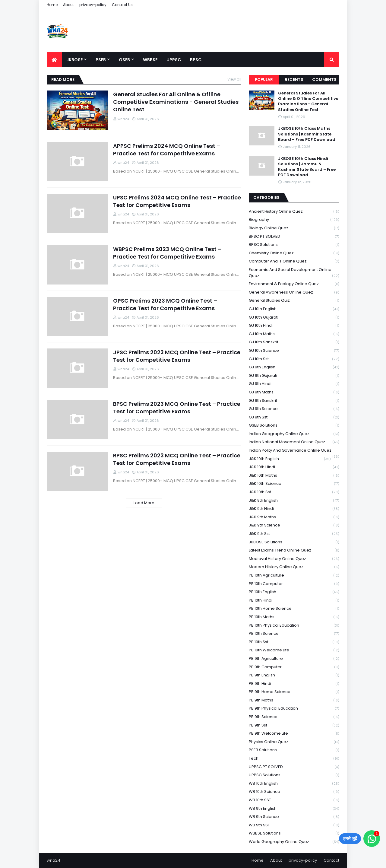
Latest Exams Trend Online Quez (294, 550)
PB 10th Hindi (294, 601)
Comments (324, 79)
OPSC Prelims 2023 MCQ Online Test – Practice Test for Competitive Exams (165, 304)
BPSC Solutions (294, 245)
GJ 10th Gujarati (294, 318)
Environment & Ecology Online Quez (294, 284)
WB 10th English (294, 784)
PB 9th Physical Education (294, 709)
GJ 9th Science (294, 409)
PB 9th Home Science (294, 692)
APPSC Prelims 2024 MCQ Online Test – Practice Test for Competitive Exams (167, 150)
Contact (331, 860)
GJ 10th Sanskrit (294, 342)
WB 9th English (294, 809)
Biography (294, 220)
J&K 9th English (294, 501)
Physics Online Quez (294, 742)
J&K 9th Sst (294, 534)
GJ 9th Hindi (294, 384)
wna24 (54, 860)
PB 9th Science (294, 717)
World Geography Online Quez (294, 842)
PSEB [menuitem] (101, 60)
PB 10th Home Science (294, 609)
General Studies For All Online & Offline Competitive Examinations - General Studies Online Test (176, 102)
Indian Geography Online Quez (294, 434)
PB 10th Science (294, 634)
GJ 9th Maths (294, 392)
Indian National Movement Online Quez (294, 442)
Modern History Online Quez (294, 567)
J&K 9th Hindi (294, 509)
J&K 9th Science (294, 525)
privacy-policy (93, 5)
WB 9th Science (294, 817)
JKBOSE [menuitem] (74, 60)
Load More (144, 503)
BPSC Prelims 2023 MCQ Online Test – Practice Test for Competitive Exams (177, 408)
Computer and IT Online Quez (294, 261)
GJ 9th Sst (294, 417)
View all (234, 79)
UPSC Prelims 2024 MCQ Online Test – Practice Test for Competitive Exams (177, 201)
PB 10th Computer (294, 584)
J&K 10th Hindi (294, 467)
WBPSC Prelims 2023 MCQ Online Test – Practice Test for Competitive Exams (167, 253)
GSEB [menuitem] (124, 60)
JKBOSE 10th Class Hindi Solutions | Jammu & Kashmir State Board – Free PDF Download (307, 167)
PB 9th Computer (294, 667)
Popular (264, 79)
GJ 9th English (294, 367)
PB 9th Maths (294, 700)
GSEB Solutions (294, 426)
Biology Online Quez (294, 228)
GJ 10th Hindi (294, 326)
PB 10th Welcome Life (294, 650)
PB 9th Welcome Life (294, 734)
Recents (294, 79)
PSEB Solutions (294, 750)
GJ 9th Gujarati (294, 376)
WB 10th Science (294, 792)
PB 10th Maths (294, 617)
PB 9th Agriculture (294, 659)
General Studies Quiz (294, 301)
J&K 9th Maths (294, 517)
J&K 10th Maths (294, 476)
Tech (294, 759)
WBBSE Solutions (294, 833)
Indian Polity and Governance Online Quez (294, 451)
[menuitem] (54, 60)
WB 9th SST (294, 825)
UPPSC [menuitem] (174, 60)
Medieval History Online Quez (294, 559)
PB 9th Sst (294, 725)
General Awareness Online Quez (294, 293)
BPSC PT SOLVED (294, 237)
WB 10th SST (294, 800)
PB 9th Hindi (294, 684)
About (68, 5)
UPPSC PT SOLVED (294, 767)
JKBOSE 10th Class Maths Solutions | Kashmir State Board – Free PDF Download (307, 134)
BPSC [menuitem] (196, 60)
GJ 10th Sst (294, 359)
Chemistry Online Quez (294, 253)
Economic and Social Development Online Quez (294, 273)
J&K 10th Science (294, 484)
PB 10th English (294, 592)
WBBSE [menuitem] (150, 60)
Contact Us (122, 5)
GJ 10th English (294, 309)
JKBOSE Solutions (294, 542)
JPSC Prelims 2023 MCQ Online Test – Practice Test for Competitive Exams (177, 356)
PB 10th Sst (294, 642)
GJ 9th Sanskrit (294, 401)
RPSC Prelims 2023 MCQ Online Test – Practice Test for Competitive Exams (177, 459)
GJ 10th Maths (294, 334)
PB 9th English (294, 675)
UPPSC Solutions (294, 775)
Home (52, 5)
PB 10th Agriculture (294, 575)
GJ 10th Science (294, 351)
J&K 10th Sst (294, 492)
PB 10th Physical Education (294, 626)
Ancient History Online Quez (294, 212)
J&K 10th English (290, 459)
